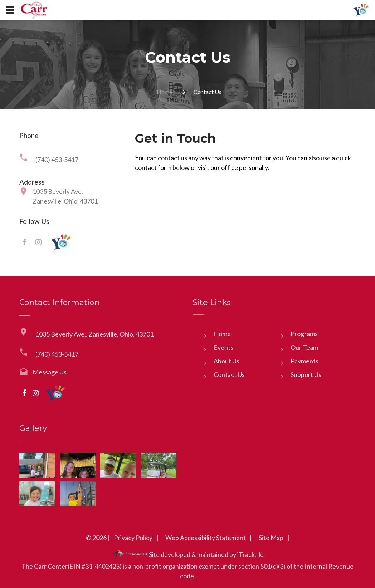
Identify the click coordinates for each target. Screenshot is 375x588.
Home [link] (164, 92)
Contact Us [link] (229, 374)
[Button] (10, 10)
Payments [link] (305, 361)
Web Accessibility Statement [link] (206, 538)
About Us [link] (227, 361)
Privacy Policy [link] (133, 538)
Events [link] (223, 347)
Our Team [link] (304, 347)
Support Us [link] (306, 374)
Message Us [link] (50, 372)
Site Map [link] (271, 538)
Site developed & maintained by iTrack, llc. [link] (189, 554)
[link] (34, 10)
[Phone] (245, 199)
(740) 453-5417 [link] (57, 160)
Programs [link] (304, 334)
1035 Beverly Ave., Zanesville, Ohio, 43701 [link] (94, 334)
